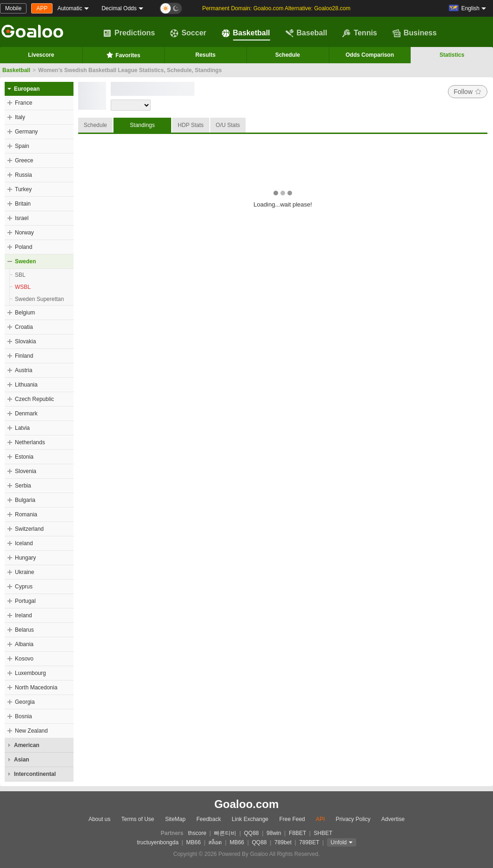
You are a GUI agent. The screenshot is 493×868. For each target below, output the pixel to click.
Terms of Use (138, 819)
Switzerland (29, 529)
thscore (197, 833)
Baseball (306, 33)
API (320, 819)
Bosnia (23, 716)
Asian (22, 760)
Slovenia (26, 471)
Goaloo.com (247, 804)
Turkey (23, 189)
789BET (309, 842)
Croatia (24, 327)
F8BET (297, 833)
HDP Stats (191, 125)
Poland (23, 247)
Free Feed (292, 819)
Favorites (123, 55)
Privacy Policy (353, 819)
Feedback (209, 819)
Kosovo (24, 659)
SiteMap (175, 819)
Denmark (26, 414)
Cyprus (24, 587)
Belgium (25, 313)
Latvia (22, 428)
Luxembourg (30, 673)
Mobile (13, 8)
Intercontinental (35, 774)
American (27, 745)
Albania (24, 644)
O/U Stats (228, 125)
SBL (20, 275)
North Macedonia (36, 688)
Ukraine (24, 572)
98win (274, 833)
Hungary (25, 558)
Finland (24, 356)
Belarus (24, 630)
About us (99, 819)
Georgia (25, 702)
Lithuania (26, 385)
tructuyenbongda (157, 842)
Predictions (129, 33)
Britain (23, 204)
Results (205, 55)
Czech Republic (34, 399)
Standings (142, 125)
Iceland (24, 543)
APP (42, 8)
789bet (283, 842)
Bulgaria (25, 500)
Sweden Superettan (39, 299)
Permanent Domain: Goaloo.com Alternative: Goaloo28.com (276, 8)
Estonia (24, 457)
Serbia (23, 486)
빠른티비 (225, 833)
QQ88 (252, 833)
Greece (24, 160)
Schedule (288, 55)
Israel (22, 218)
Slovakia (25, 341)
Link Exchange (250, 819)
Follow (468, 92)
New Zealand (31, 731)
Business (415, 33)
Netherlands (30, 442)
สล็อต (215, 842)
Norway (24, 233)
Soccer (188, 33)
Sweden (25, 261)
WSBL (23, 287)
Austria (23, 370)
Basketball (246, 33)
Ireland (23, 615)
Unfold (339, 842)
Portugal (25, 601)
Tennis (360, 33)
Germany (26, 132)
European (27, 89)
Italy (20, 117)
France (23, 103)
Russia (23, 175)
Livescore (41, 55)
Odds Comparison (370, 55)
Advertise (393, 819)
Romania (26, 514)
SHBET (323, 833)
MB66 (193, 842)
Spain (22, 146)
